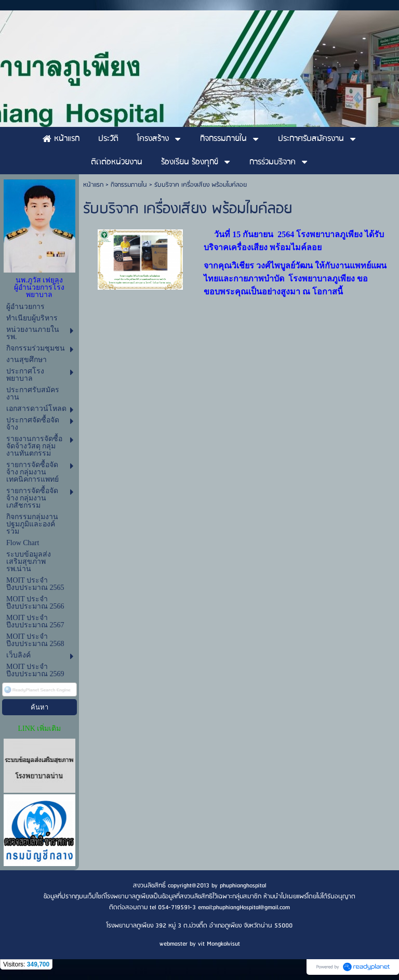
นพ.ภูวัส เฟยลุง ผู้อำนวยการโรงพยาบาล (39, 287)
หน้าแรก (93, 185)
